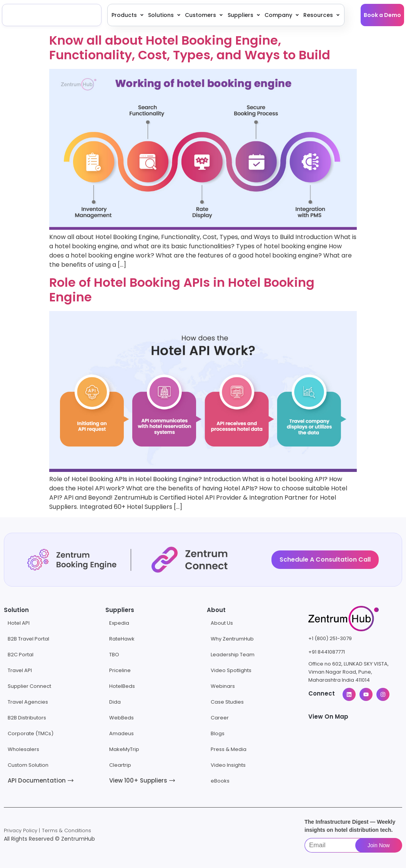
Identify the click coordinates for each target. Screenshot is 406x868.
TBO (114, 655)
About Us (222, 623)
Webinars (223, 686)
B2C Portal (21, 655)
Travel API (20, 670)
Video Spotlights (231, 670)
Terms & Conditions (67, 830)
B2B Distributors (27, 718)
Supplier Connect (29, 686)
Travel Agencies (28, 702)
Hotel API (19, 623)
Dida (115, 702)
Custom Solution (28, 765)
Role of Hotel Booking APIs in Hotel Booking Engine (182, 290)
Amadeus (121, 733)
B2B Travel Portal (28, 639)
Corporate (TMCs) (31, 733)
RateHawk (122, 639)
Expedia (119, 623)
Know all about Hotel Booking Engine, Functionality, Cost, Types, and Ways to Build (190, 48)
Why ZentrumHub (232, 639)
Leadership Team (233, 655)
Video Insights (228, 765)
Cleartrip (120, 765)
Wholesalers (23, 749)
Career (220, 718)
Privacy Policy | (22, 830)
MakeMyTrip (124, 749)
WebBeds (121, 718)
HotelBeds (122, 686)
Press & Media (229, 749)
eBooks (220, 781)
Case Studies (227, 702)
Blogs (218, 733)
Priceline (120, 670)
